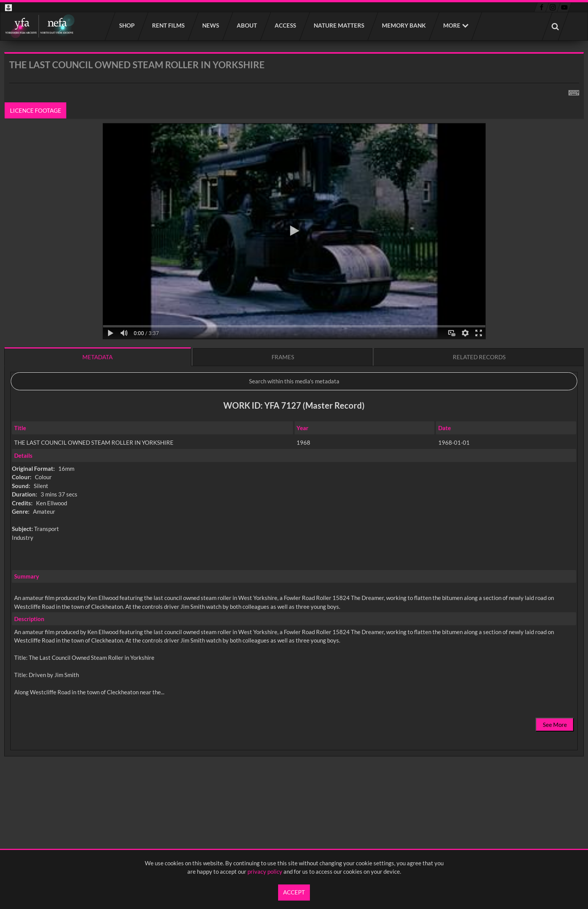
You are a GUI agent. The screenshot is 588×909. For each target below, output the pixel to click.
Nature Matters (339, 25)
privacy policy (265, 871)
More (452, 25)
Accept (294, 892)
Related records (479, 357)
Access (286, 25)
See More (555, 725)
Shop (127, 25)
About (247, 25)
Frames (283, 357)
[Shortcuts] (574, 91)
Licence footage (36, 110)
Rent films (169, 25)
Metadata (97, 357)
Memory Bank (404, 25)
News (211, 25)
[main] (294, 424)
